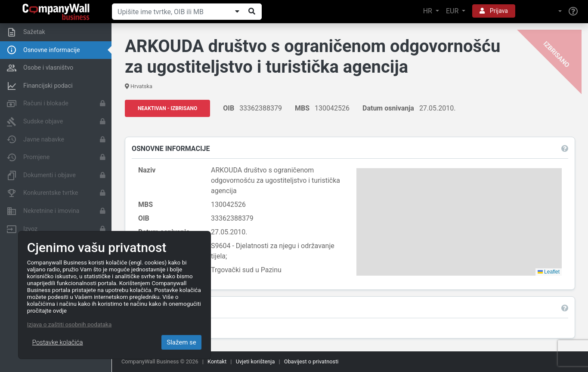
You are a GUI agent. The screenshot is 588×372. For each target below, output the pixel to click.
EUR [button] (453, 11)
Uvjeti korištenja (255, 361)
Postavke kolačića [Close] (58, 342)
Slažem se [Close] (181, 342)
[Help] (573, 12)
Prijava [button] (494, 11)
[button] (542, 11)
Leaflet (549, 272)
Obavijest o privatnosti (311, 361)
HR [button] (429, 11)
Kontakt (217, 361)
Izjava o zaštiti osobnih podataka (69, 324)
